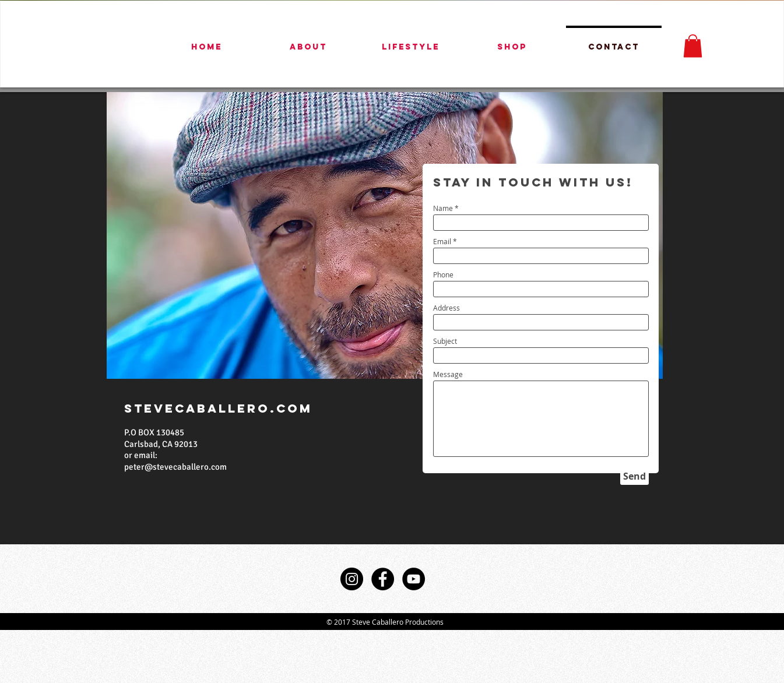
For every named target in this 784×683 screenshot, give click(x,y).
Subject (445, 341)
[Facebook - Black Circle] (383, 579)
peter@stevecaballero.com (175, 467)
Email (442, 241)
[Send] (634, 476)
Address (447, 308)
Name (443, 208)
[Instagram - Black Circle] (352, 579)
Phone (443, 274)
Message (448, 374)
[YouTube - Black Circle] (414, 579)
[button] (693, 46)
